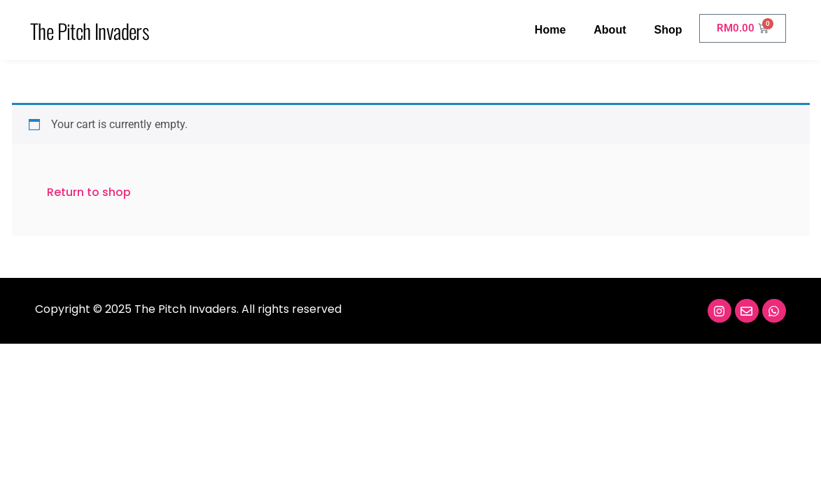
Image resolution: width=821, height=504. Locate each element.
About (610, 30)
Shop (668, 30)
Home (550, 30)
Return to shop (89, 192)
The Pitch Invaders (90, 30)
